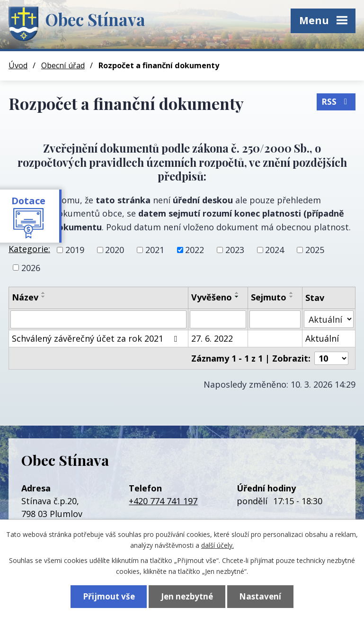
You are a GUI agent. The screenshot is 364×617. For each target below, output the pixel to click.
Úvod (18, 65)
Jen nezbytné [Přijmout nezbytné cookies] (187, 596)
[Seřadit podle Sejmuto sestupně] (292, 297)
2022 (195, 250)
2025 (315, 250)
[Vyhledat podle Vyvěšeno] (218, 319)
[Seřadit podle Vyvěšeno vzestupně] (237, 293)
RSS (336, 102)
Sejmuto (269, 297)
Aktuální (322, 338)
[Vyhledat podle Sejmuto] (275, 319)
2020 (115, 250)
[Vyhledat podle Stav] (329, 319)
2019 (75, 250)
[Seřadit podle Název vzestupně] (44, 293)
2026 (31, 267)
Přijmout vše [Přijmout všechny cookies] (109, 596)
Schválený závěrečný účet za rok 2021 (96, 338)
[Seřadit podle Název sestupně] (44, 297)
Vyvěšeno (212, 297)
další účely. (218, 545)
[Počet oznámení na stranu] (331, 358)
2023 (235, 250)
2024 (275, 250)
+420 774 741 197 (163, 501)
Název (25, 297)
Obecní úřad (63, 65)
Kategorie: (29, 249)
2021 (155, 250)
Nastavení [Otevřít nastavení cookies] (260, 596)
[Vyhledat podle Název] (98, 319)
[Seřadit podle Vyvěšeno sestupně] (237, 297)
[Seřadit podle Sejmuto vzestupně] (292, 293)
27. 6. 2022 (212, 338)
